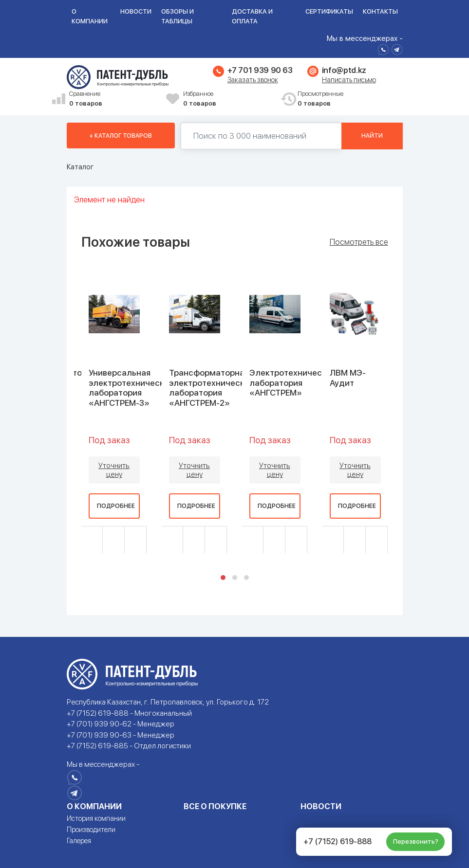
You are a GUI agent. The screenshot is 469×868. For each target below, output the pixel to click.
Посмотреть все (359, 242)
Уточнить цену (114, 470)
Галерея (79, 841)
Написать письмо (349, 80)
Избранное (228, 99)
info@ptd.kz (344, 70)
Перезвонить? (416, 841)
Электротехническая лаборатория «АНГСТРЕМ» (292, 383)
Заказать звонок (253, 80)
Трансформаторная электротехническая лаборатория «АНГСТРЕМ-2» (211, 388)
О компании (90, 16)
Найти (372, 136)
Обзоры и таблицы (178, 16)
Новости (136, 11)
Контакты (380, 11)
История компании (96, 818)
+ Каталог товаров (121, 136)
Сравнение (114, 99)
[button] (223, 578)
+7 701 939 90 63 (260, 70)
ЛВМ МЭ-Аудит (348, 378)
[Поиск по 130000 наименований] (261, 136)
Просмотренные (343, 99)
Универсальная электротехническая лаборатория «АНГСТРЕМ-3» (131, 388)
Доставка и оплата (252, 16)
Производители (91, 830)
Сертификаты (329, 11)
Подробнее (116, 506)
